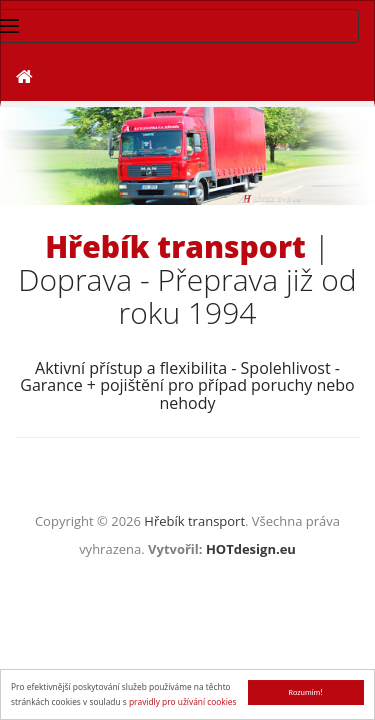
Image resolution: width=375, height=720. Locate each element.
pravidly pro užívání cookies (183, 701)
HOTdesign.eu (251, 549)
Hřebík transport (194, 521)
